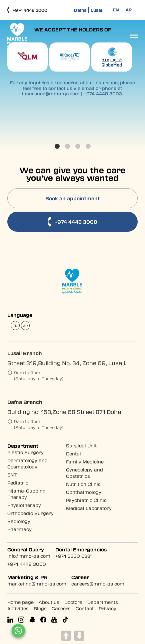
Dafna (80, 10)
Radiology (19, 521)
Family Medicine (85, 462)
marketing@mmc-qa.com (37, 584)
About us (49, 602)
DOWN (79, 636)
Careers (61, 608)
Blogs (40, 608)
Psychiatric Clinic (86, 500)
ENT (12, 475)
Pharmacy (19, 529)
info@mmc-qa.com (29, 556)
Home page (20, 602)
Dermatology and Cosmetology (27, 463)
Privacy (107, 608)
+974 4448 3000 (27, 10)
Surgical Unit (81, 446)
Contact (85, 608)
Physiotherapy (24, 505)
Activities (18, 608)
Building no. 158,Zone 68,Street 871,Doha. (65, 412)
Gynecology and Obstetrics (84, 473)
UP (66, 636)
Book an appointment (72, 198)
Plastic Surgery (25, 452)
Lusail (97, 10)
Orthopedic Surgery (30, 513)
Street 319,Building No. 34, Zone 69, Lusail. (67, 363)
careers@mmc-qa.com (98, 584)
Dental (73, 454)
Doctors (73, 602)
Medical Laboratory (89, 508)
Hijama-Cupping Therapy (26, 494)
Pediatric (18, 483)
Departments (103, 602)
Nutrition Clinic (83, 484)
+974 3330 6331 (74, 556)
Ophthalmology (84, 492)
